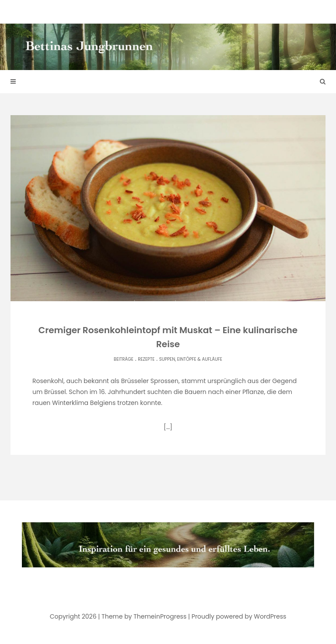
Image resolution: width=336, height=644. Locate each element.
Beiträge (124, 359)
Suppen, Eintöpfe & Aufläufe (191, 359)
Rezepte (146, 359)
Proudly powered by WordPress (239, 616)
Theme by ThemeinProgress (144, 616)
